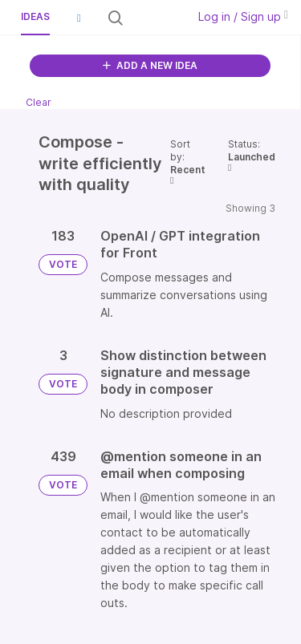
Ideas (35, 16)
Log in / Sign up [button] (243, 16)
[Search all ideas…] (154, 18)
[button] (79, 18)
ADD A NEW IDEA (150, 65)
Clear (39, 102)
